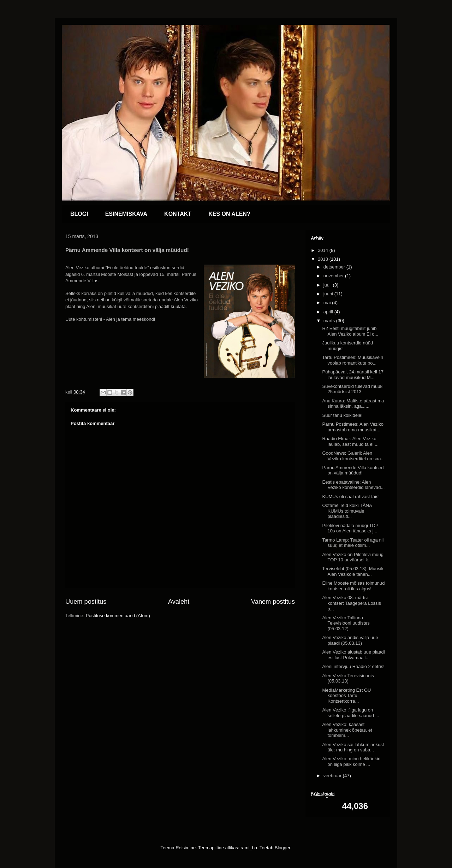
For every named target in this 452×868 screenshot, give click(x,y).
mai (328, 303)
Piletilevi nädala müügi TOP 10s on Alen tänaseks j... (350, 528)
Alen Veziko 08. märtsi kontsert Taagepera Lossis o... (352, 603)
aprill (329, 312)
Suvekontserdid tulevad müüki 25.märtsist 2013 (353, 389)
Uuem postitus (86, 602)
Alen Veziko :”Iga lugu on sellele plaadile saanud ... (350, 713)
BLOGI (79, 214)
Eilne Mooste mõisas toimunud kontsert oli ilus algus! (353, 586)
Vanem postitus (273, 602)
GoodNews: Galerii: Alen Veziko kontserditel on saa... (353, 456)
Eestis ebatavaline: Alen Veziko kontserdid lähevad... (353, 485)
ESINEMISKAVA (126, 214)
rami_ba (249, 848)
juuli (328, 285)
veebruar (333, 776)
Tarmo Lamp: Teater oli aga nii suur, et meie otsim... (353, 543)
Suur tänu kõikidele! (342, 415)
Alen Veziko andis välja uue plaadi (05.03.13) (350, 640)
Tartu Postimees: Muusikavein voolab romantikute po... (353, 360)
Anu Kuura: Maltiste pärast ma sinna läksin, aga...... (353, 404)
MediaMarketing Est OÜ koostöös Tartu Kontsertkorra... (346, 696)
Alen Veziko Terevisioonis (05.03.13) (348, 678)
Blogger (282, 848)
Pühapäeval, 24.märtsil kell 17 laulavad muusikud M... (353, 375)
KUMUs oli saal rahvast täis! (351, 497)
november (334, 276)
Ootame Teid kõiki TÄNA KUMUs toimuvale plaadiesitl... (347, 511)
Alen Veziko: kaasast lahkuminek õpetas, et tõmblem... (347, 730)
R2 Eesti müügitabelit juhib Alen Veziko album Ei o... (350, 331)
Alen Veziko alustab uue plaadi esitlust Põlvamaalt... (353, 655)
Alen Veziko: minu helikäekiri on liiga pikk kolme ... (351, 761)
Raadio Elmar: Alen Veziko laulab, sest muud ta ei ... (350, 441)
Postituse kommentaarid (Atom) (118, 616)
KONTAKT (178, 214)
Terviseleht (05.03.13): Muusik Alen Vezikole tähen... (353, 571)
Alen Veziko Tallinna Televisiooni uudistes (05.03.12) (346, 623)
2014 (324, 250)
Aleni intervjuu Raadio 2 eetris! (353, 666)
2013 (324, 259)
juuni (329, 294)
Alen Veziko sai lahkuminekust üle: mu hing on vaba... (353, 747)
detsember (335, 267)
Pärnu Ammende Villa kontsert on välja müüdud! (353, 470)
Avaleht (179, 602)
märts (330, 321)
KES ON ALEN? (229, 214)
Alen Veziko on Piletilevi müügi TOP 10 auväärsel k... (353, 557)
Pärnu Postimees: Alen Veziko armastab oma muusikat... (353, 427)
